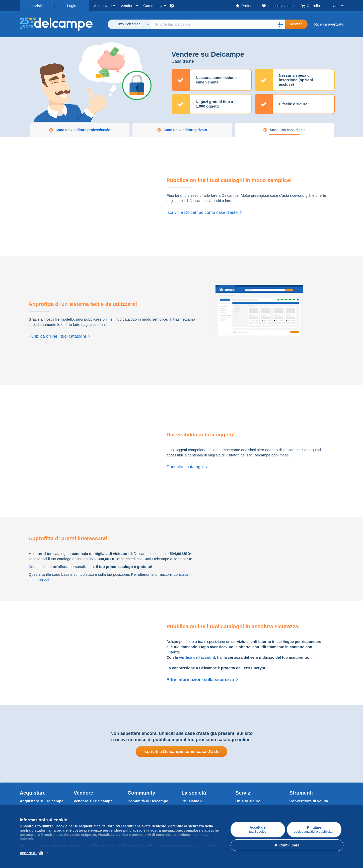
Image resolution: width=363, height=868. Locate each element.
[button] (280, 24)
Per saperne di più (66, 853)
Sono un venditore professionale (83, 130)
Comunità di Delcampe (148, 801)
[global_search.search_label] (218, 24)
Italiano (333, 6)
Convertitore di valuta (309, 801)
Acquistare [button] (103, 6)
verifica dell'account (197, 657)
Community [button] (153, 6)
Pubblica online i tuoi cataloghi (59, 336)
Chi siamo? (192, 801)
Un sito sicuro (248, 801)
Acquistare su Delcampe (42, 801)
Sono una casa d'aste (288, 130)
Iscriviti (37, 6)
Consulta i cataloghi (187, 467)
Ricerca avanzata (329, 24)
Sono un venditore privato (185, 130)
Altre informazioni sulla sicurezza (202, 680)
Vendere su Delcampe (93, 801)
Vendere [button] (127, 6)
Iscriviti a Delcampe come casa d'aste (204, 212)
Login (72, 6)
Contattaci (37, 567)
